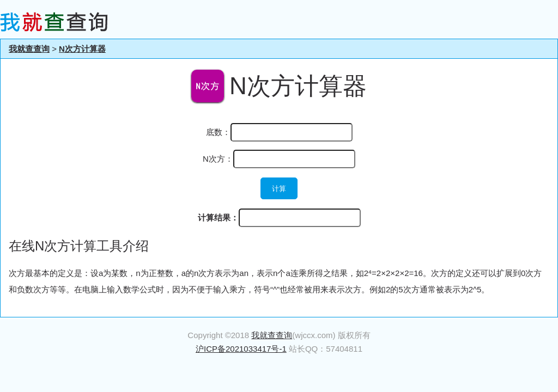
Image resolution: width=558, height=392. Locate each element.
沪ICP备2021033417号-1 (241, 349)
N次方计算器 (82, 49)
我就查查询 (29, 49)
